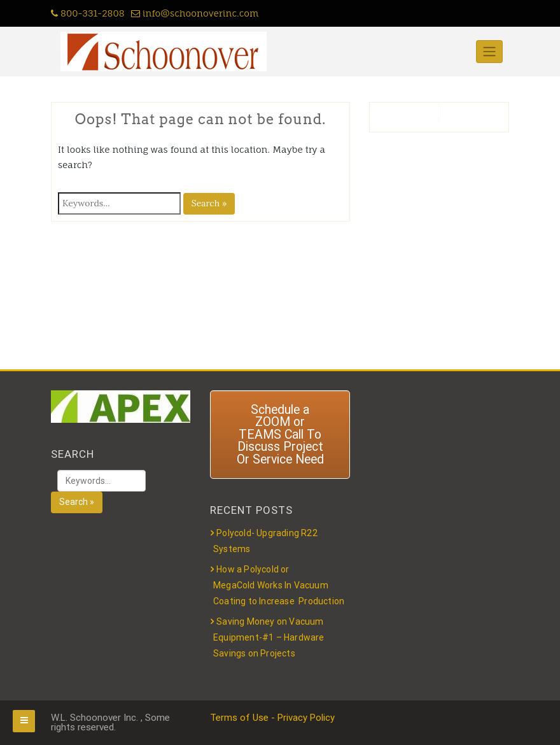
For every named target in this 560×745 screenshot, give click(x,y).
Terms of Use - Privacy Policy (272, 718)
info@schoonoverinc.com (195, 13)
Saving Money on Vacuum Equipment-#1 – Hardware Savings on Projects (269, 637)
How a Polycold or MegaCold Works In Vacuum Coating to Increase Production (279, 585)
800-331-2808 (88, 13)
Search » (209, 203)
